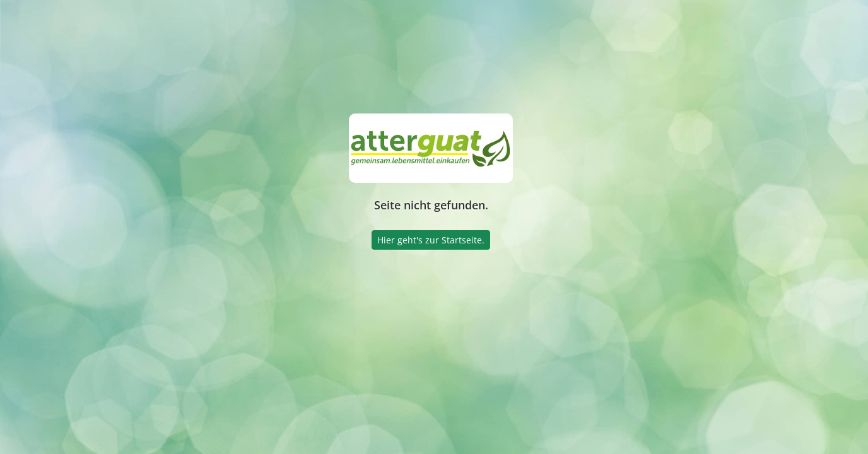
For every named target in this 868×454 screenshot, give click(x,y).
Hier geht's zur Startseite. (431, 240)
